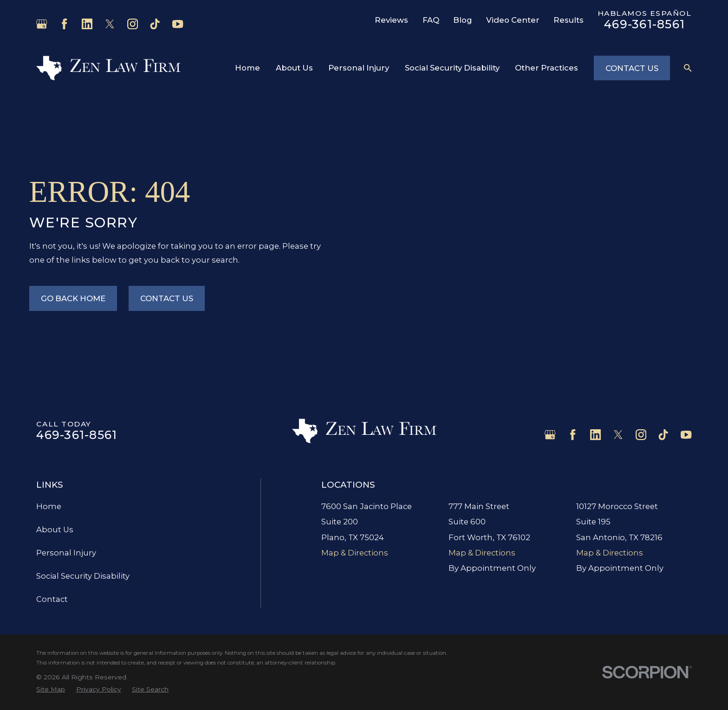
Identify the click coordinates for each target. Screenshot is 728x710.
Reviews (391, 20)
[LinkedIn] (87, 24)
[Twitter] (110, 24)
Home (49, 506)
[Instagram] (133, 24)
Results (569, 20)
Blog (463, 20)
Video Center (513, 20)
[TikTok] (155, 24)
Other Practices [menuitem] (546, 68)
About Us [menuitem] (294, 68)
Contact (52, 599)
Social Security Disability (83, 576)
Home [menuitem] (247, 68)
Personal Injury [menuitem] (359, 68)
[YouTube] (178, 24)
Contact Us (632, 68)
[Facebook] (64, 24)
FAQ (431, 20)
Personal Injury (66, 553)
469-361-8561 (644, 24)
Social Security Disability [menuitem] (452, 68)
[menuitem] (51, 690)
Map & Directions (355, 553)
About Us (55, 529)
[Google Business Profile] (42, 24)
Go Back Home (73, 298)
